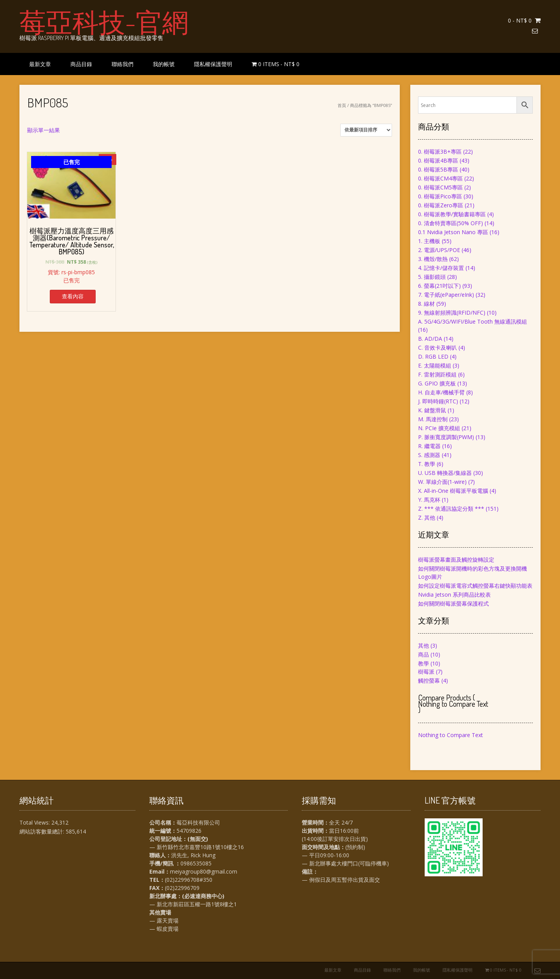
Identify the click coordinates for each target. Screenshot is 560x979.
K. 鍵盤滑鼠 (432, 410)
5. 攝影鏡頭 (432, 277)
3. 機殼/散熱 (433, 259)
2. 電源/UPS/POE (439, 250)
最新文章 (40, 64)
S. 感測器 (429, 455)
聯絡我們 (122, 64)
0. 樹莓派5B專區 (438, 169)
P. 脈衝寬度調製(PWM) (446, 437)
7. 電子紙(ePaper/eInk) (446, 295)
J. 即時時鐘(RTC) (438, 401)
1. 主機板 (429, 241)
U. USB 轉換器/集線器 (445, 473)
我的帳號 (164, 64)
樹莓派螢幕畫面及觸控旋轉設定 (456, 560)
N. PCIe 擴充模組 (439, 428)
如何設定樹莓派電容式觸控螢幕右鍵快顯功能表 (475, 586)
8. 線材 (426, 304)
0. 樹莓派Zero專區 (441, 205)
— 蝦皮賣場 (164, 929)
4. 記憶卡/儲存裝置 (441, 268)
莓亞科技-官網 (104, 21)
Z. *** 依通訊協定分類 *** (451, 509)
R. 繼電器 (429, 446)
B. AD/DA (430, 339)
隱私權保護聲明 (213, 64)
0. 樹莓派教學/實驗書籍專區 (452, 214)
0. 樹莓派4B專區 (438, 160)
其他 (423, 645)
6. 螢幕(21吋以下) (439, 286)
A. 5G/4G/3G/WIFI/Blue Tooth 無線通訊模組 (472, 321)
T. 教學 (427, 464)
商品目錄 (81, 64)
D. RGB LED (433, 356)
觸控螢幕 (429, 680)
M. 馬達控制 (433, 419)
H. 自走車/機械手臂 (441, 392)
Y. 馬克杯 (429, 500)
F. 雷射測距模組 (437, 374)
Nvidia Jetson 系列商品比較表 (454, 595)
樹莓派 (426, 672)
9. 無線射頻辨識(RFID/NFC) (452, 313)
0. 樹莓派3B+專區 (440, 151)
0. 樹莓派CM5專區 (440, 187)
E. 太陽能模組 (435, 365)
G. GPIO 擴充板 (437, 383)
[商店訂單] (366, 130)
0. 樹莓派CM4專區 (440, 178)
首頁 (342, 105)
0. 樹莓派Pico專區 (440, 196)
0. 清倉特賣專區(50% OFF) (451, 223)
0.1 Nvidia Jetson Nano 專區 (453, 232)
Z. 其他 (427, 518)
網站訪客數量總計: (43, 831)
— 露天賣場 (164, 920)
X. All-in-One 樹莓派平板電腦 (453, 491)
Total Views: (35, 822)
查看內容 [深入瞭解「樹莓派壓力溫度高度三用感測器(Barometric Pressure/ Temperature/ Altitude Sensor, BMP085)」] (73, 296)
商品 (423, 654)
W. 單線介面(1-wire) (442, 482)
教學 (423, 663)
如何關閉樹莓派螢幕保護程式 (453, 603)
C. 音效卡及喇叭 (437, 348)
